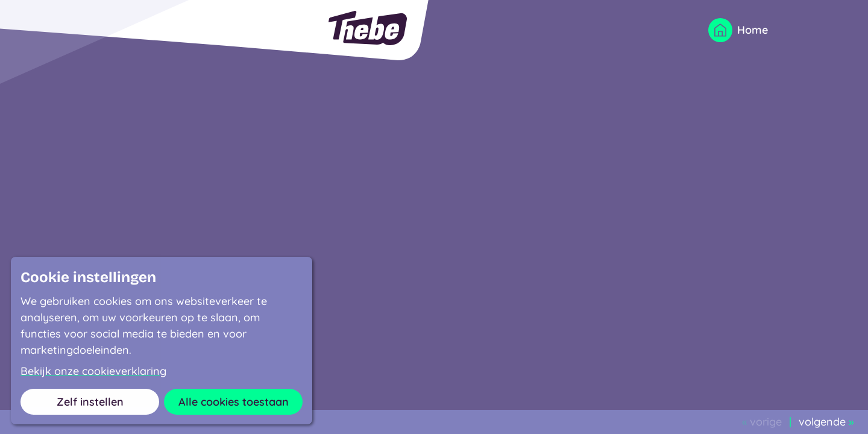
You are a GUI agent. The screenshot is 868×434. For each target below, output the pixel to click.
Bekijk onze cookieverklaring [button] (93, 371)
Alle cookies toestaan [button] (234, 402)
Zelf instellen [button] (90, 402)
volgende (826, 422)
